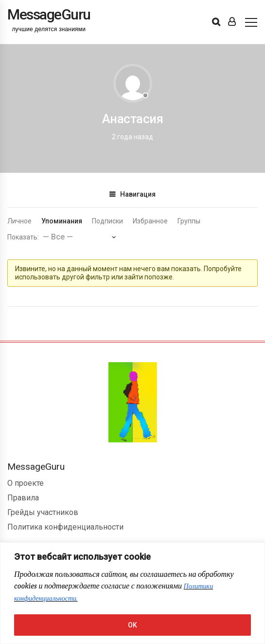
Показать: (23, 237)
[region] (132, 593)
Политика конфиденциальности (65, 527)
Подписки (107, 221)
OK (132, 625)
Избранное (150, 221)
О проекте (26, 483)
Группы (189, 221)
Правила (23, 498)
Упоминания (62, 221)
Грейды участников (43, 512)
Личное (19, 221)
